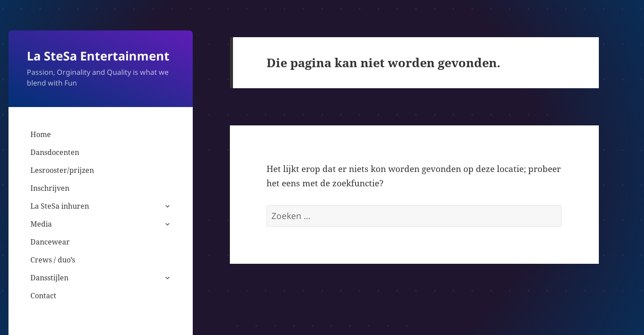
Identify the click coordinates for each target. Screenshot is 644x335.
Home (41, 134)
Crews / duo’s (53, 260)
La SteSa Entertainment (98, 56)
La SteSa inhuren (60, 206)
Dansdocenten (55, 152)
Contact (43, 296)
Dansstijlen (49, 278)
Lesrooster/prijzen (62, 170)
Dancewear (50, 242)
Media (41, 224)
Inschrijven (50, 188)
